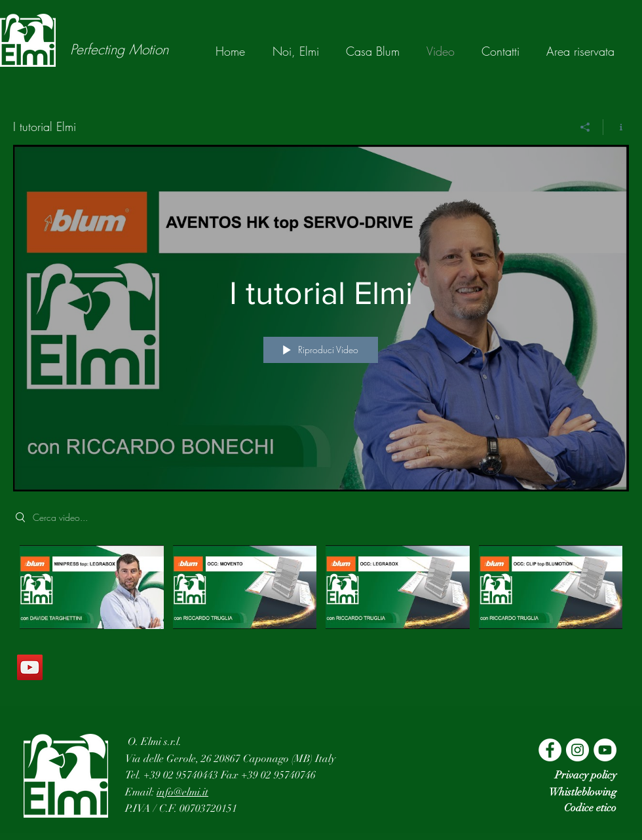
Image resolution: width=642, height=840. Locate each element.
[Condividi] (585, 127)
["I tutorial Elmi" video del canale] (321, 592)
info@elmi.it (182, 792)
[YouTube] (30, 667)
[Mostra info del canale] (616, 127)
